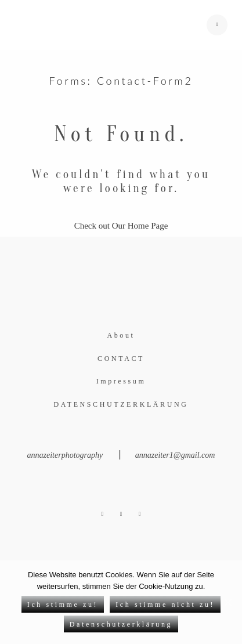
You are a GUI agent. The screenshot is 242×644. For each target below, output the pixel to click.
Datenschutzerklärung (121, 624)
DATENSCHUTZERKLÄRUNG (121, 404)
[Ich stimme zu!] (227, 602)
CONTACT (121, 359)
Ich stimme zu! (63, 605)
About (121, 335)
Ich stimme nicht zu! (165, 605)
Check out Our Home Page (121, 226)
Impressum (121, 381)
